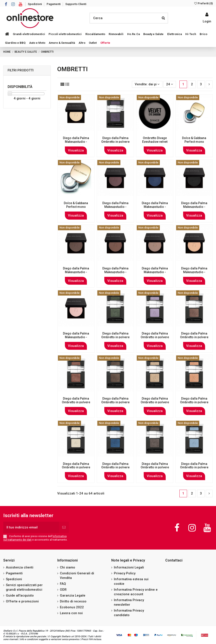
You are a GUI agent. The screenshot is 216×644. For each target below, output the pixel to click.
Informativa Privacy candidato (129, 613)
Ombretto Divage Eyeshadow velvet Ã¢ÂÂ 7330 (155, 142)
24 (170, 84)
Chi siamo (67, 567)
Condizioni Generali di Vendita (77, 576)
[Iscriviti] (64, 527)
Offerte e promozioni (22, 601)
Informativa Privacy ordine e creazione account (136, 592)
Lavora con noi (71, 613)
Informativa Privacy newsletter (129, 602)
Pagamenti (54, 4)
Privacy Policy (125, 573)
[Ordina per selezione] (147, 84)
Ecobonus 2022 (72, 607)
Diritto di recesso (73, 601)
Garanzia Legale (73, 595)
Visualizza (76, 150)
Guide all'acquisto (20, 595)
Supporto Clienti (76, 4)
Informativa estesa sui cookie (131, 581)
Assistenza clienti (20, 567)
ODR (63, 590)
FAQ (63, 584)
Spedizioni (35, 4)
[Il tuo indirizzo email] (31, 527)
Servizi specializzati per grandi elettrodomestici (24, 587)
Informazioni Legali (129, 567)
